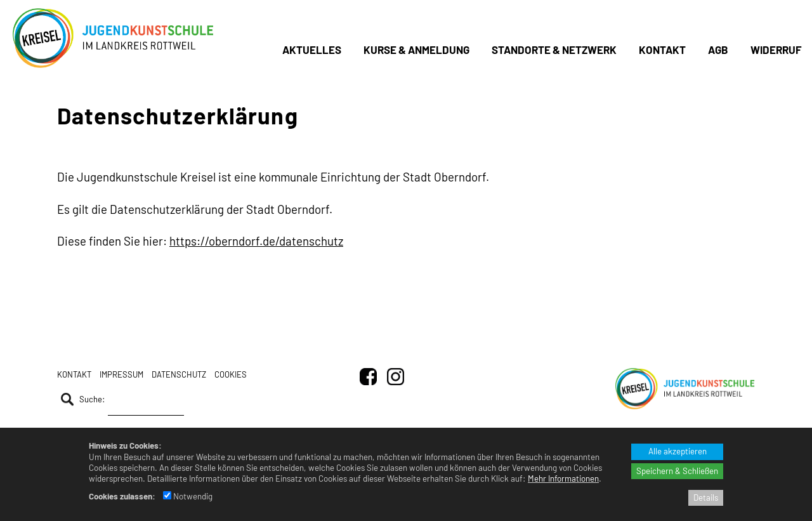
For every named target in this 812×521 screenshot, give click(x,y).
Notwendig (188, 496)
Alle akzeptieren (678, 451)
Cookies (231, 374)
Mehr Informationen (563, 478)
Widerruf (776, 49)
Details (706, 498)
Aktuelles (312, 49)
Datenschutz (179, 374)
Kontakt (662, 49)
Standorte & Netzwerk (554, 49)
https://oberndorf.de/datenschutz (256, 241)
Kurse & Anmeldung (416, 49)
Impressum (121, 374)
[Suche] (146, 403)
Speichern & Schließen (677, 471)
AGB (718, 49)
